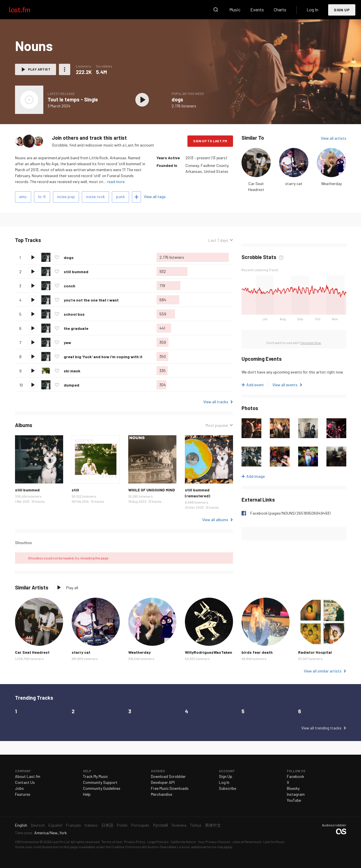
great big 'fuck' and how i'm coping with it (103, 357)
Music (235, 9)
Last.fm (26, 10)
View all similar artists (323, 671)
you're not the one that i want (91, 300)
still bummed (76, 272)
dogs (177, 99)
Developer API (163, 782)
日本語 (107, 825)
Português (140, 825)
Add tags (136, 197)
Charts (280, 9)
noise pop (66, 197)
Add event (255, 385)
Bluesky (293, 788)
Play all (72, 588)
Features (23, 794)
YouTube (294, 800)
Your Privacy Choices (214, 842)
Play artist (39, 69)
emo (23, 197)
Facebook (295, 776)
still (75, 490)
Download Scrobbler (168, 776)
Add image (256, 476)
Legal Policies (158, 842)
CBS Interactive (27, 842)
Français (73, 825)
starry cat (294, 183)
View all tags (155, 197)
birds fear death (257, 652)
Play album (142, 100)
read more (116, 182)
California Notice (183, 842)
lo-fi (42, 197)
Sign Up (342, 10)
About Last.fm (28, 776)
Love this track (57, 257)
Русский (160, 825)
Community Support (100, 782)
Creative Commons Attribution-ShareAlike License (150, 847)
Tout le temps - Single (73, 99)
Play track (33, 257)
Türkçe (196, 825)
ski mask (72, 371)
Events (257, 9)
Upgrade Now (311, 343)
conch (70, 286)
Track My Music (95, 776)
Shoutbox (24, 543)
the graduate (76, 328)
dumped (71, 385)
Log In (312, 9)
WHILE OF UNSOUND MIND (152, 490)
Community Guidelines (102, 788)
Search (216, 10)
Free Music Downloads (170, 788)
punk (120, 197)
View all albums (215, 520)
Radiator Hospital (315, 652)
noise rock (95, 197)
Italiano (91, 825)
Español (55, 825)
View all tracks (216, 402)
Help (87, 794)
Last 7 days (218, 240)
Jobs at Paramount (247, 842)
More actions (65, 69)
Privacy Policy (135, 842)
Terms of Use (112, 842)
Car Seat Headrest (32, 652)
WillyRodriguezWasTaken (209, 652)
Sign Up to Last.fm (210, 141)
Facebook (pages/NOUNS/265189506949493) (290, 513)
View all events (285, 385)
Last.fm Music (274, 842)
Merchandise (162, 794)
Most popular (217, 425)
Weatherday (331, 183)
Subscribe (228, 788)
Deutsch (38, 825)
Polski (122, 825)
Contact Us (25, 782)
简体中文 (213, 825)
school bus (74, 314)
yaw (67, 342)
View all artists (334, 138)
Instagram (296, 794)
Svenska (179, 825)
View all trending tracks (321, 728)
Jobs (19, 788)
